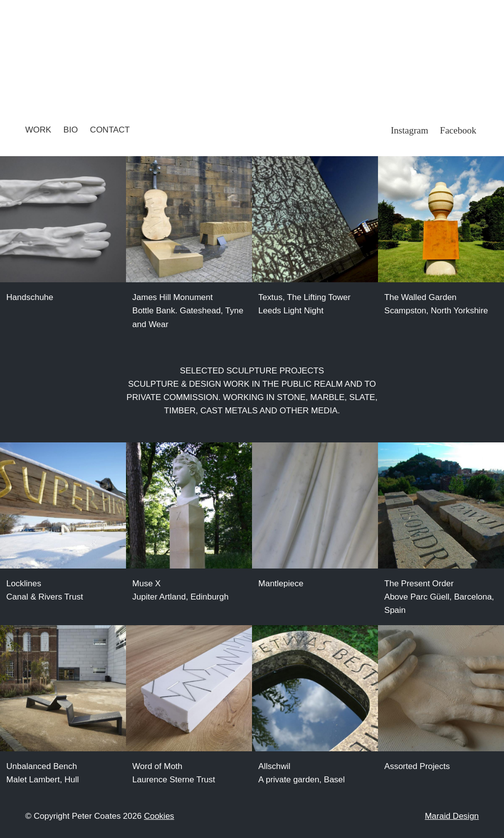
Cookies (159, 816)
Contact (110, 130)
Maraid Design (452, 816)
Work (38, 130)
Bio (71, 130)
